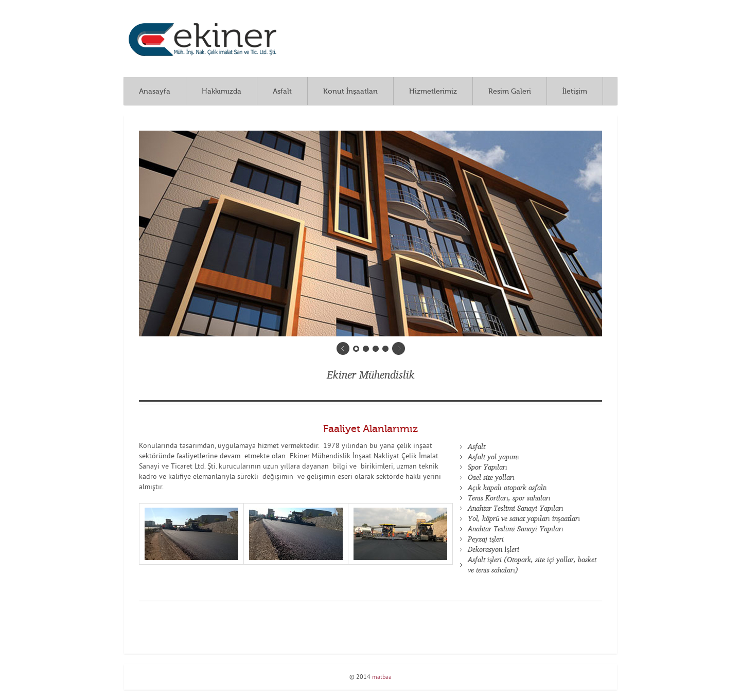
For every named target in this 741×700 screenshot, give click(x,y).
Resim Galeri (510, 92)
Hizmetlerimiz (433, 92)
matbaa (382, 678)
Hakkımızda (222, 92)
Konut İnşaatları (350, 92)
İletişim (575, 92)
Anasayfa (155, 92)
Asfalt (282, 92)
